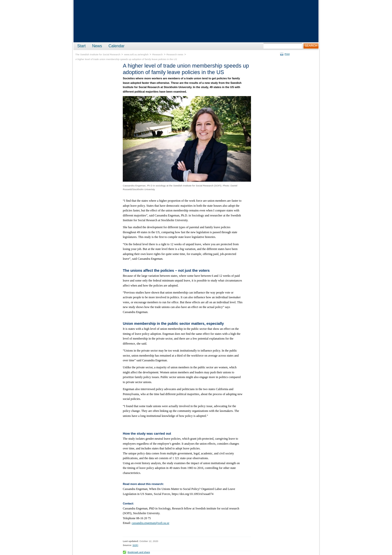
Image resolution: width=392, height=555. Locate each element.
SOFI (135, 545)
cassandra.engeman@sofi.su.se (151, 523)
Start (81, 46)
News (97, 46)
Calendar (116, 46)
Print (287, 54)
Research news (175, 54)
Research (157, 54)
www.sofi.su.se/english (136, 54)
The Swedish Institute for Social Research (98, 54)
